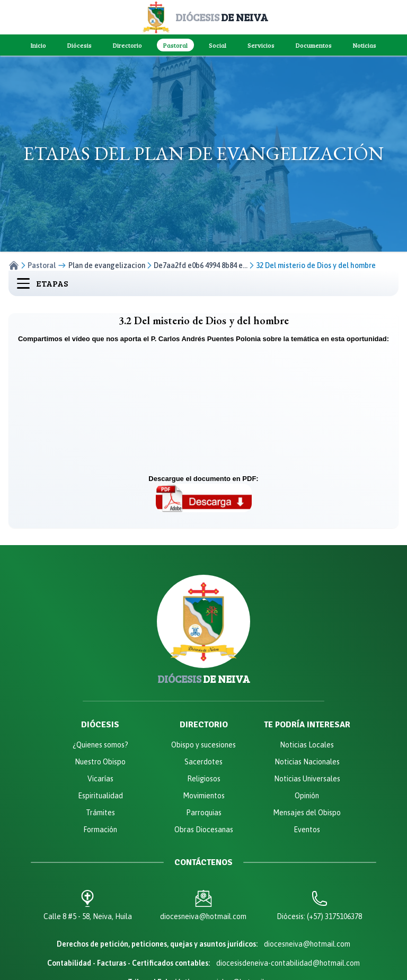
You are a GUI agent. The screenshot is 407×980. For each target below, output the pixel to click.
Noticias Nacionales (307, 762)
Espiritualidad (100, 796)
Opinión (307, 796)
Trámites (100, 813)
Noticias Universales (307, 779)
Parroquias (204, 813)
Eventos (307, 830)
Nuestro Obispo (100, 762)
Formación (100, 830)
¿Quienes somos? (100, 745)
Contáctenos (203, 862)
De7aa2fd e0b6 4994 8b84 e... (201, 265)
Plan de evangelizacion (107, 265)
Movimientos (204, 796)
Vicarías (100, 779)
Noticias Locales (307, 745)
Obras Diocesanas (204, 830)
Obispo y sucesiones (203, 745)
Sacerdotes (203, 762)
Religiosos (204, 779)
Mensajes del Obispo (307, 813)
